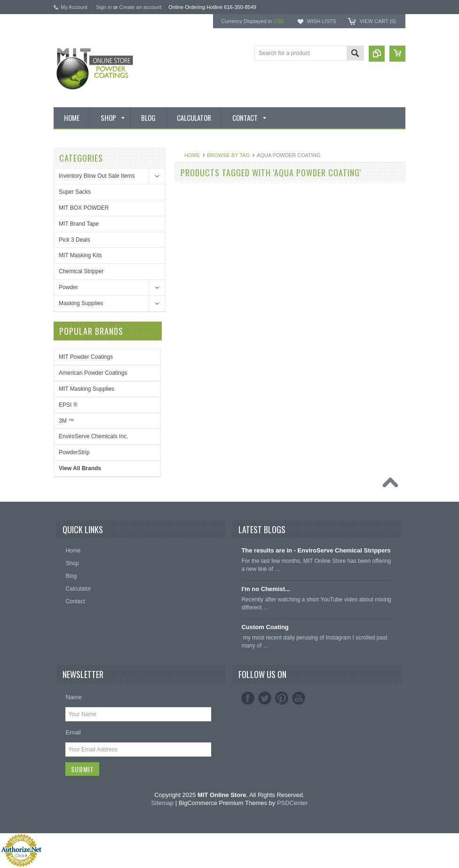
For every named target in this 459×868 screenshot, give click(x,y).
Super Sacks (75, 192)
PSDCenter (293, 803)
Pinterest (282, 698)
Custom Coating (265, 627)
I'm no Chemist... (266, 589)
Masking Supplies (81, 303)
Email (73, 732)
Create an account (140, 7)
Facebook (248, 698)
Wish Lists (321, 21)
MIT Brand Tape (79, 224)
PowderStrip (74, 452)
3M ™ (66, 421)
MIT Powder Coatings (86, 357)
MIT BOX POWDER (84, 208)
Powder (68, 287)
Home (192, 155)
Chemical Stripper (81, 271)
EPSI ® (68, 405)
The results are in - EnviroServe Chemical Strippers (316, 550)
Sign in (104, 7)
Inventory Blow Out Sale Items (97, 176)
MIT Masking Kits (80, 255)
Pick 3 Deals (75, 240)
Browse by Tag (228, 155)
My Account (74, 7)
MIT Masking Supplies (87, 389)
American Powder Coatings (93, 373)
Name (74, 697)
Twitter (265, 698)
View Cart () (378, 21)
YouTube (299, 698)
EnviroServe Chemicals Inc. (93, 436)
